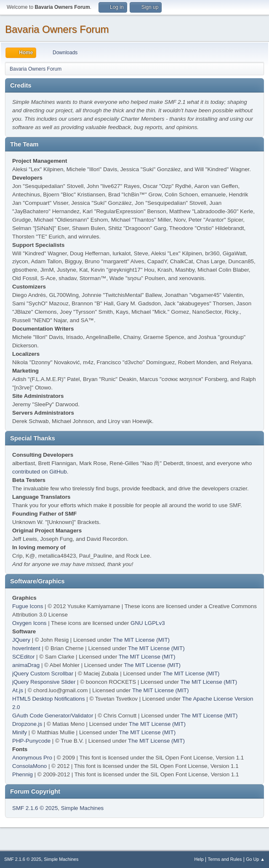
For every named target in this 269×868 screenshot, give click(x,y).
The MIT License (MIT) (142, 640)
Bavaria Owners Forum (57, 29)
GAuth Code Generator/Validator (53, 716)
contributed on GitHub (40, 472)
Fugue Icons (28, 606)
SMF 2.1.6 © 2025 (35, 808)
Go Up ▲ (255, 859)
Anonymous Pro (32, 758)
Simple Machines (82, 808)
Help (199, 859)
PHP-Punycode (31, 741)
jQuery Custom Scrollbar (43, 673)
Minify (20, 732)
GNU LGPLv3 (148, 623)
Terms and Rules (225, 859)
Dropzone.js (27, 724)
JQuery (21, 640)
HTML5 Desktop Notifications (49, 699)
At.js (18, 690)
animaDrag (26, 665)
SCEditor (23, 657)
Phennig (23, 774)
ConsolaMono (29, 766)
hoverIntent (26, 648)
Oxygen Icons (29, 623)
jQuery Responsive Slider (44, 682)
